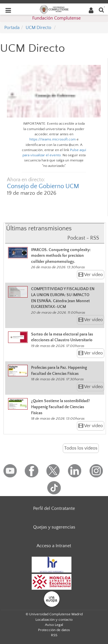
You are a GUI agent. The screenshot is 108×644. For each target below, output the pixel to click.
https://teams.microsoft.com (53, 139)
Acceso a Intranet (54, 546)
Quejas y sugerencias (54, 527)
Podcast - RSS (83, 238)
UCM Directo (38, 28)
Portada (12, 28)
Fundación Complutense (56, 18)
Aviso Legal (54, 625)
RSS (54, 635)
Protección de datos (54, 630)
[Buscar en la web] (101, 10)
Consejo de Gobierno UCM (43, 186)
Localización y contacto (54, 620)
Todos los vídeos (81, 448)
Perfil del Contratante (54, 508)
